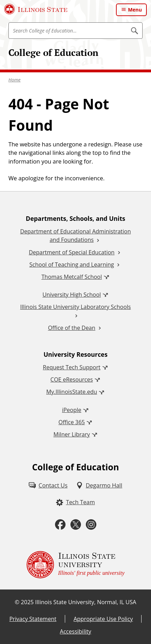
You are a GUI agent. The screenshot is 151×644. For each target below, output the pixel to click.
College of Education (53, 52)
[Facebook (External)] (60, 525)
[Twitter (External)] (76, 525)
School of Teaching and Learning (72, 265)
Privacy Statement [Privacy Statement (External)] (33, 619)
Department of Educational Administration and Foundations (75, 236)
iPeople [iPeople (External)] (72, 410)
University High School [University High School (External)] (72, 295)
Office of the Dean (72, 328)
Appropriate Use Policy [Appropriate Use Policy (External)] (103, 619)
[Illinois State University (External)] (36, 9)
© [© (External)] (17, 602)
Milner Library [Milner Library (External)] (71, 434)
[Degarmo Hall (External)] (99, 486)
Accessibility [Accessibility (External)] (75, 631)
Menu (135, 10)
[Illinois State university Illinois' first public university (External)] (76, 565)
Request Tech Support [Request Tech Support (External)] (71, 367)
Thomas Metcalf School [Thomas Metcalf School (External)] (71, 277)
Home (15, 80)
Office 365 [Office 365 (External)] (72, 422)
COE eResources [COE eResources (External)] (72, 379)
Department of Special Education (72, 252)
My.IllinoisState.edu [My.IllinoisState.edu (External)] (72, 392)
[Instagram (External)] (91, 525)
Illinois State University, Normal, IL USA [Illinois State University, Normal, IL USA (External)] (86, 602)
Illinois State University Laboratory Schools (76, 307)
